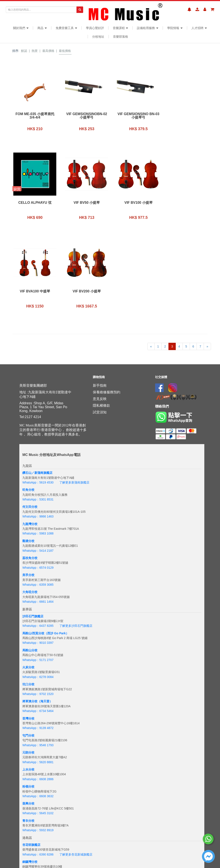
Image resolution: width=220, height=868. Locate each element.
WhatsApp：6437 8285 (38, 537)
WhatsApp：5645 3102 (38, 724)
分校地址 (98, 37)
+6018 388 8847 (50, 858)
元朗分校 (28, 664)
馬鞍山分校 (30, 562)
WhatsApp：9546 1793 (38, 656)
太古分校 (28, 790)
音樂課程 (121, 28)
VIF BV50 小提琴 (34, 203)
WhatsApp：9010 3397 (38, 554)
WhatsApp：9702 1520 (38, 605)
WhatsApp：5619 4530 (38, 394)
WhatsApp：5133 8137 (38, 834)
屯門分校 (28, 647)
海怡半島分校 (31, 824)
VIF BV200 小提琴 (186, 203)
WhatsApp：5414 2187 (38, 462)
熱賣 (35, 51)
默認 (24, 51)
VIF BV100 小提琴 (85, 203)
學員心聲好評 (95, 28)
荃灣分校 (28, 630)
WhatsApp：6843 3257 (38, 800)
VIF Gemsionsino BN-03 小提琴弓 (135, 116)
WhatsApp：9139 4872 (38, 639)
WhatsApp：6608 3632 (38, 707)
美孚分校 (28, 486)
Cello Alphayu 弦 (186, 114)
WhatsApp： (31, 858)
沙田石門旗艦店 (33, 527)
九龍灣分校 (30, 435)
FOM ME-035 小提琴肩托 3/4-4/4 (34, 116)
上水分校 (28, 681)
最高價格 (48, 51)
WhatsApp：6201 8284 (38, 817)
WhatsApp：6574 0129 (38, 479)
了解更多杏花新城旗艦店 (76, 766)
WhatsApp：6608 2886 (38, 690)
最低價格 (65, 51)
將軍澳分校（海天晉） (37, 613)
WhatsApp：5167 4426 (38, 783)
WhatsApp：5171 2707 (38, 571)
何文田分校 (30, 418)
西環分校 (28, 807)
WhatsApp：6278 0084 (38, 588)
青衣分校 (28, 732)
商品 (42, 28)
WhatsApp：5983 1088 (38, 445)
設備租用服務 (148, 28)
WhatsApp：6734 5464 (38, 622)
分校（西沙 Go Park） (53, 545)
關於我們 (21, 28)
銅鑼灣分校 (30, 773)
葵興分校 (28, 715)
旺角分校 (28, 401)
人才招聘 (199, 28)
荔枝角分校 (30, 469)
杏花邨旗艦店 (31, 756)
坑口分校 (28, 596)
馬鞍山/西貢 (30, 545)
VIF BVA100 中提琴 (135, 203)
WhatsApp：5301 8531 (38, 411)
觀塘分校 (28, 452)
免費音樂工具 (66, 28)
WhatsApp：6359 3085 (38, 496)
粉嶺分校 (28, 698)
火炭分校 (28, 579)
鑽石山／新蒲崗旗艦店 (37, 384)
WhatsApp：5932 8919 (38, 741)
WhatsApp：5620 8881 (38, 673)
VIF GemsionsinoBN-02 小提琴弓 (85, 116)
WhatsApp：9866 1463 (38, 428)
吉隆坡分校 (30, 848)
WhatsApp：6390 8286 (38, 766)
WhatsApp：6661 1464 (38, 513)
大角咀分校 (30, 503)
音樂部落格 (121, 37)
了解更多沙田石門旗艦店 (76, 537)
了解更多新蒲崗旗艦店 (74, 394)
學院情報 (175, 28)
